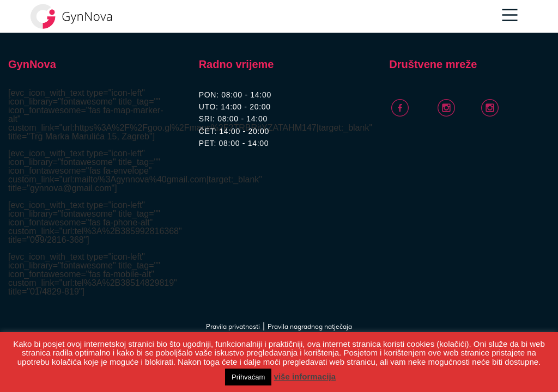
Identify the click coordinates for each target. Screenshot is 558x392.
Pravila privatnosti (233, 327)
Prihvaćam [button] (248, 377)
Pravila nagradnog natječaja (310, 327)
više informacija (305, 376)
